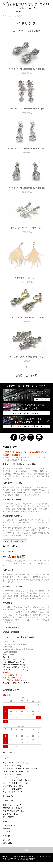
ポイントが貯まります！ (13, 789)
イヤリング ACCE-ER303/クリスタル (26, 317)
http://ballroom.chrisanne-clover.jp (16, 670)
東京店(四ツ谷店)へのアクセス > (16, 683)
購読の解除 (7, 843)
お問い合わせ (8, 817)
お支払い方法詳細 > (11, 628)
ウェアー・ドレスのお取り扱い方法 (17, 780)
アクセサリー (7, 16)
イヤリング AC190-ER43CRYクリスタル (26, 148)
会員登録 (6, 829)
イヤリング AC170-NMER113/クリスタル (26, 357)
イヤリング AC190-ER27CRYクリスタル (26, 69)
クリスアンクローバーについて (15, 763)
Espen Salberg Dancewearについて (17, 771)
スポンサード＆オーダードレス (15, 783)
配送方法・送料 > (11, 447)
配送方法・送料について (13, 808)
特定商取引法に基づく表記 (14, 811)
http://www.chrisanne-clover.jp (14, 665)
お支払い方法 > (10, 546)
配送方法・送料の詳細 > (15, 541)
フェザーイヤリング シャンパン (27, 278)
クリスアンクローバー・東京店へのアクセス (21, 769)
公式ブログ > (8, 796)
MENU (17, 11)
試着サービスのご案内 (12, 774)
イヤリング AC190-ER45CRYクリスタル (26, 188)
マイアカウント (9, 826)
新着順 (37, 31)
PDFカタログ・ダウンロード (14, 777)
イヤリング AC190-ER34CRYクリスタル (26, 109)
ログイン (6, 831)
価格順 (28, 31)
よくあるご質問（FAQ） (13, 766)
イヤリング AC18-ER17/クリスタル (26, 228)
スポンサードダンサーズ (13, 792)
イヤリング (19, 16)
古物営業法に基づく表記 (13, 786)
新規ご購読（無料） (11, 840)
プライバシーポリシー (12, 814)
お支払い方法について (12, 805)
